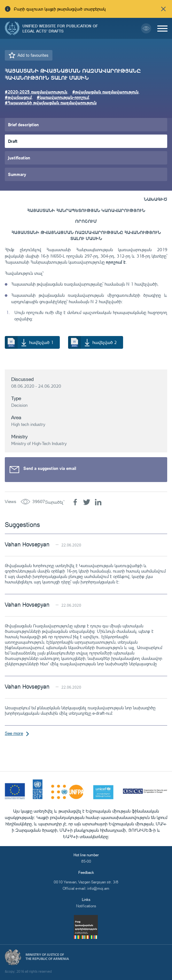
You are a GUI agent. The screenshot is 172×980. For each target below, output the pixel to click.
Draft (13, 141)
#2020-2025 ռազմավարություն (36, 92)
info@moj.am (98, 888)
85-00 (86, 861)
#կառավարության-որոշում (63, 97)
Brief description (23, 124)
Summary (17, 174)
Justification (19, 158)
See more (14, 733)
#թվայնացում (18, 97)
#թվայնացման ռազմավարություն (105, 92)
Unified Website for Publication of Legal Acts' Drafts (60, 28)
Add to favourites (33, 55)
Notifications (86, 906)
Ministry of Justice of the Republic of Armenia (47, 957)
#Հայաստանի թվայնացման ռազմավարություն (51, 102)
